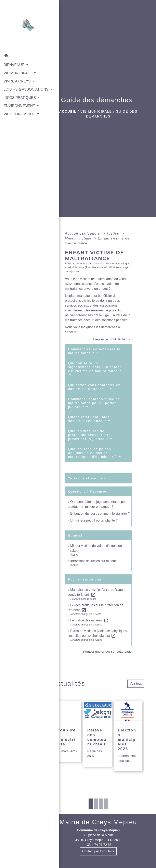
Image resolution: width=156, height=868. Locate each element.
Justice (114, 234)
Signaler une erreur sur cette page (107, 652)
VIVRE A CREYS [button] (17, 81)
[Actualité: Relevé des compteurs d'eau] (97, 734)
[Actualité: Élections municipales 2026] (128, 736)
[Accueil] (20, 26)
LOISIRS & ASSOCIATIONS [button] (17, 92)
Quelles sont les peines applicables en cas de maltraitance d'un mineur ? (93, 453)
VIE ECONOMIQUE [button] (19, 130)
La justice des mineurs (89, 620)
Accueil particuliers (83, 234)
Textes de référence (86, 478)
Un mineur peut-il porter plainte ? (94, 520)
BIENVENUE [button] (14, 65)
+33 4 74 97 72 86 (98, 845)
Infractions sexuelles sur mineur (93, 561)
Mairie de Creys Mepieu (98, 822)
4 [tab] (106, 804)
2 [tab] (96, 804)
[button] (20, 56)
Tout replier (99, 339)
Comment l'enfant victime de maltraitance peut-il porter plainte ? (94, 403)
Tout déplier (121, 339)
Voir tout (136, 684)
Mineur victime (79, 238)
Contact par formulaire (98, 851)
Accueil (68, 112)
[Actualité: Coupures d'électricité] (67, 731)
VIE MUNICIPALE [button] (18, 73)
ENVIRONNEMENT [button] (19, 116)
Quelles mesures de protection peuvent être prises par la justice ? (90, 435)
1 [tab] (91, 804)
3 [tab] (101, 804)
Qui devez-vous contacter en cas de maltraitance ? (94, 387)
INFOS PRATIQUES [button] (19, 103)
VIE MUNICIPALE (96, 112)
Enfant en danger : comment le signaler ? (100, 514)
